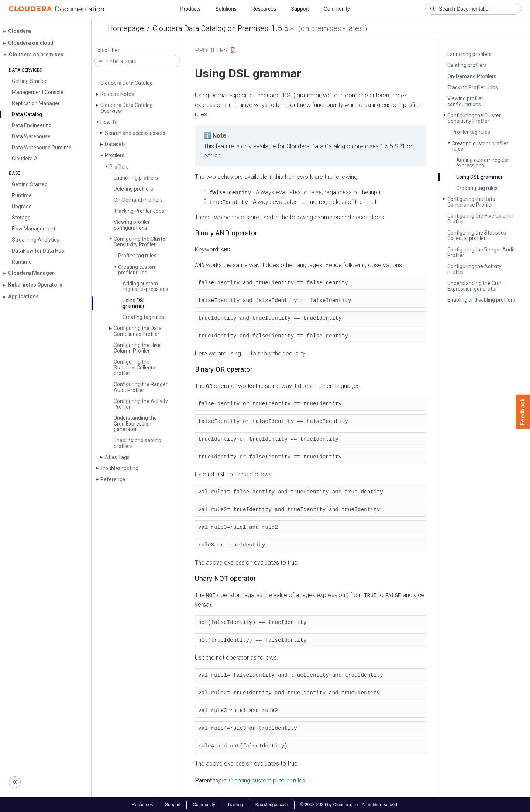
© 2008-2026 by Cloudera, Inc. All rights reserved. (350, 804)
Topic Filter (107, 50)
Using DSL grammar (134, 303)
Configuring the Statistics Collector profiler (135, 367)
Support (300, 9)
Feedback (523, 412)
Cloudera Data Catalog (127, 83)
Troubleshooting (119, 468)
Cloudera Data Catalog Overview (127, 108)
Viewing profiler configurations (132, 225)
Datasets (115, 144)
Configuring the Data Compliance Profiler (138, 331)
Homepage (126, 28)
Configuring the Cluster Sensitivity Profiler (140, 242)
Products (190, 9)
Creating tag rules (143, 317)
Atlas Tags (117, 457)
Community (337, 9)
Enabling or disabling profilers (137, 443)
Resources (264, 9)
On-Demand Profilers (138, 200)
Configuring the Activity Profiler (141, 404)
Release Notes (117, 94)
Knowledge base (272, 804)
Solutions (226, 9)
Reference (113, 479)
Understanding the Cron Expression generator (135, 424)
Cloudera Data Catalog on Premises (211, 28)
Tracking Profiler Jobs (139, 211)
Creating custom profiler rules (137, 270)
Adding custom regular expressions (145, 286)
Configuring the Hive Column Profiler (137, 348)
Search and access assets (135, 133)
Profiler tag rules (137, 256)
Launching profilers (136, 178)
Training (235, 804)
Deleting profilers (133, 189)
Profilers (115, 155)
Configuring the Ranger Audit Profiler (141, 387)
